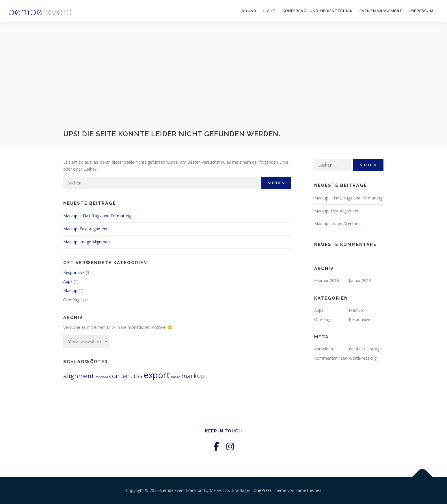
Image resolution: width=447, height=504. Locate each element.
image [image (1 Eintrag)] (176, 377)
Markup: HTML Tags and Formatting (97, 216)
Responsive (74, 272)
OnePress (263, 490)
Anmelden (324, 349)
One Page (72, 300)
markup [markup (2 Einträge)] (193, 376)
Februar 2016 (327, 280)
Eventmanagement (381, 11)
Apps (68, 281)
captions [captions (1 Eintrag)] (102, 377)
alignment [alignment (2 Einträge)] (79, 376)
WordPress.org (363, 358)
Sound (249, 11)
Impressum (421, 11)
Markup (70, 291)
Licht (270, 11)
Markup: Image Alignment (87, 242)
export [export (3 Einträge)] (157, 375)
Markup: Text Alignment (85, 229)
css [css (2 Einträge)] (138, 376)
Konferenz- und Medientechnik (318, 11)
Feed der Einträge (365, 349)
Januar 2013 (360, 280)
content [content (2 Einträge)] (121, 376)
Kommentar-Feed (331, 358)
